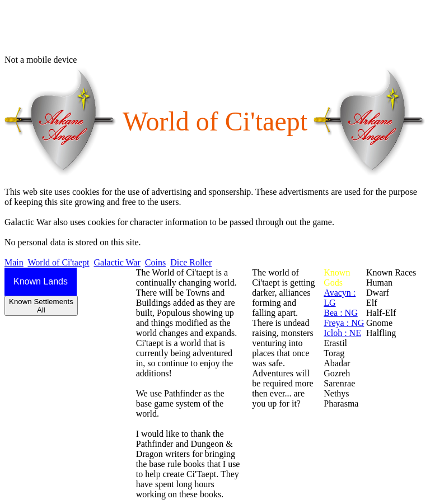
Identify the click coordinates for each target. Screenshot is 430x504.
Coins (155, 262)
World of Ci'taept (59, 262)
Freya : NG (344, 323)
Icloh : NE (342, 333)
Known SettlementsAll (41, 306)
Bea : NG (340, 313)
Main (14, 262)
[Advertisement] (208, 30)
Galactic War (117, 262)
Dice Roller (191, 262)
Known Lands (41, 281)
